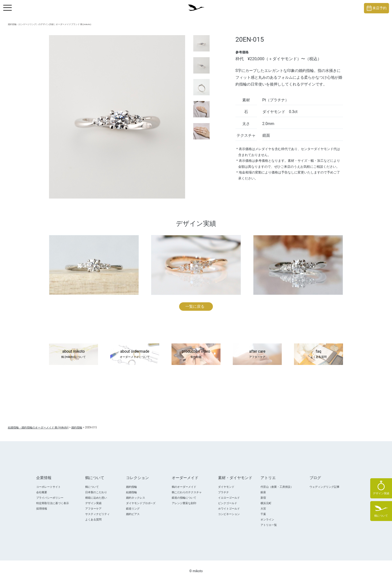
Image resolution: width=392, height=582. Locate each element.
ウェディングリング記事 (324, 487)
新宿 (263, 498)
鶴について (92, 487)
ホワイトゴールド (229, 509)
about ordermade (135, 354)
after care (257, 354)
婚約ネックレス (136, 498)
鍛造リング (133, 509)
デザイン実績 (93, 503)
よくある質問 (93, 519)
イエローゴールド (229, 498)
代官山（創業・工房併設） (277, 487)
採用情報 (42, 509)
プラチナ (223, 492)
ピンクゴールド (228, 503)
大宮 (263, 509)
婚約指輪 (131, 487)
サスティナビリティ (97, 514)
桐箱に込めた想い (96, 498)
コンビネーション (229, 514)
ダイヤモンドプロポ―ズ (141, 503)
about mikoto (73, 354)
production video (196, 354)
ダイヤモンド (226, 487)
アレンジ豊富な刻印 (184, 503)
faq (318, 354)
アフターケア (93, 509)
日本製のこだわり (96, 492)
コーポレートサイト (48, 487)
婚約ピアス (133, 514)
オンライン (267, 519)
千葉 (263, 514)
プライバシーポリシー (50, 498)
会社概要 (42, 492)
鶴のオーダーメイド (184, 487)
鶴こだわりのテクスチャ (187, 492)
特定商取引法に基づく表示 (53, 503)
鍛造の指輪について (184, 498)
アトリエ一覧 (269, 525)
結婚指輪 (131, 492)
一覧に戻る (195, 306)
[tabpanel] (117, 117)
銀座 (263, 492)
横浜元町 (266, 503)
